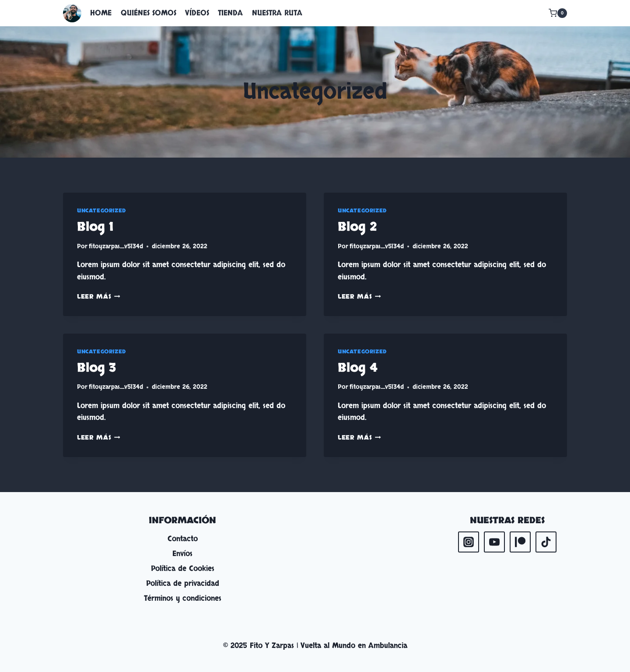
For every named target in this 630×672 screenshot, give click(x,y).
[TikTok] (546, 542)
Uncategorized (101, 211)
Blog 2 (357, 227)
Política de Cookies (183, 568)
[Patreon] (520, 542)
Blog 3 (96, 368)
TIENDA (230, 13)
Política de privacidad (183, 583)
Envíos (182, 554)
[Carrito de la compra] (558, 13)
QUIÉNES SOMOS (149, 13)
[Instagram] (469, 542)
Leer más (99, 297)
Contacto (183, 539)
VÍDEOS (197, 13)
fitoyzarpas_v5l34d (116, 246)
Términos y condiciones (183, 598)
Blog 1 (95, 227)
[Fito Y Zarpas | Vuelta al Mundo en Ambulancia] (72, 13)
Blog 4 (358, 368)
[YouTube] (494, 542)
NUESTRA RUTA (277, 13)
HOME (101, 13)
